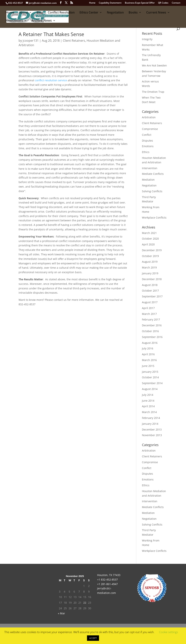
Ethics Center (89, 13)
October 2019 (150, 256)
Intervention (150, 168)
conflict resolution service (51, 80)
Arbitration (149, 117)
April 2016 (148, 354)
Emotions (148, 146)
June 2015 (148, 366)
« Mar (61, 613)
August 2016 (150, 343)
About (24, 13)
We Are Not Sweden (154, 65)
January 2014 (150, 424)
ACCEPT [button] (93, 638)
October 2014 (150, 377)
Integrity (147, 39)
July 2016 (148, 348)
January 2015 (150, 372)
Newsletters (14, 21)
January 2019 (150, 273)
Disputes (147, 141)
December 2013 (152, 429)
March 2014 (149, 412)
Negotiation (115, 13)
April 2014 (148, 406)
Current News (156, 13)
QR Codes (163, 3)
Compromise (150, 129)
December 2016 (152, 325)
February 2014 (151, 418)
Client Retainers (74, 41)
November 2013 (152, 435)
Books (133, 13)
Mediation (148, 180)
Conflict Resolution (61, 13)
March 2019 (149, 267)
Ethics (146, 152)
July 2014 (148, 395)
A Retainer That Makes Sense (51, 34)
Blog (40, 13)
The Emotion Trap (153, 92)
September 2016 (152, 337)
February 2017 (151, 319)
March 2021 (149, 233)
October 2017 (150, 291)
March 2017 (149, 314)
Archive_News (42, 21)
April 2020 (148, 244)
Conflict (147, 135)
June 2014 (148, 401)
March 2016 (149, 360)
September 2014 (152, 383)
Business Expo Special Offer (140, 3)
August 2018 (150, 285)
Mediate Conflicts (153, 174)
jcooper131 (31, 41)
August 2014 (150, 389)
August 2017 (150, 302)
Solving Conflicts (152, 191)
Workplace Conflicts (154, 218)
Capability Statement (110, 3)
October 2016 (150, 331)
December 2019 (152, 250)
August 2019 (150, 262)
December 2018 (152, 279)
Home (92, 3)
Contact (176, 3)
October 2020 (150, 239)
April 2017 (148, 308)
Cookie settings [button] (168, 632)
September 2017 (152, 296)
